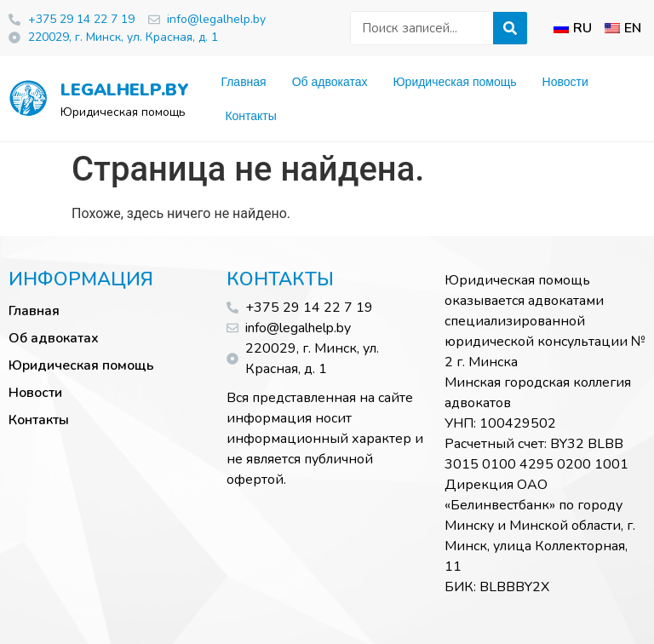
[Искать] (510, 28)
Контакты (250, 116)
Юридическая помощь (454, 82)
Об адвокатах (330, 82)
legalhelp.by (120, 90)
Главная (243, 82)
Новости (565, 82)
